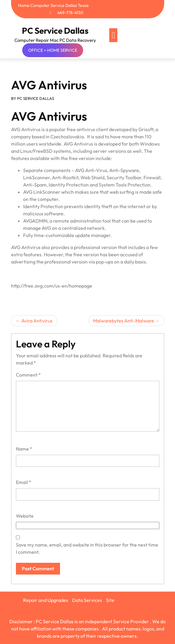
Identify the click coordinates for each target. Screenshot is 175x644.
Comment (28, 375)
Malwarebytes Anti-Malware (124, 321)
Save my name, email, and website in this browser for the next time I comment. (87, 548)
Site (110, 600)
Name (24, 449)
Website (25, 516)
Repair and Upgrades (46, 600)
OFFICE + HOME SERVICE (53, 50)
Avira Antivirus (37, 321)
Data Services (87, 600)
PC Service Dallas (55, 31)
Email (24, 482)
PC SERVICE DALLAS (36, 98)
